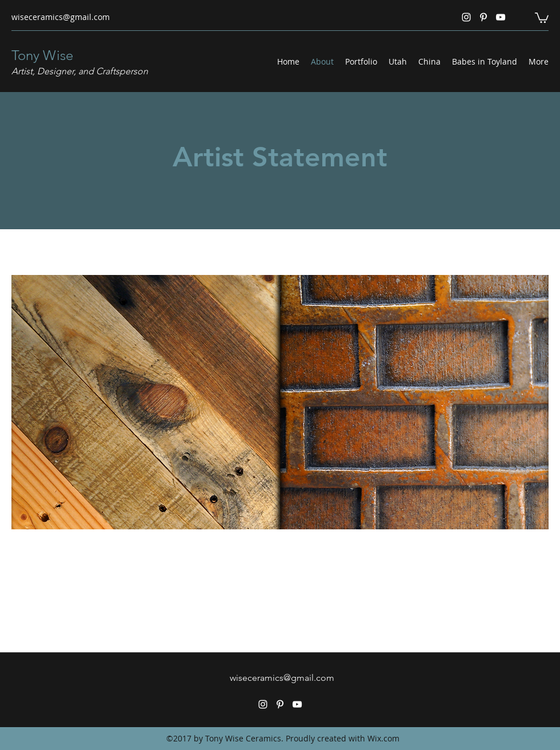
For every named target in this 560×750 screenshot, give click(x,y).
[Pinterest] (483, 17)
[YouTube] (501, 17)
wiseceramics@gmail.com (61, 17)
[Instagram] (466, 17)
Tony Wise (42, 55)
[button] (542, 17)
